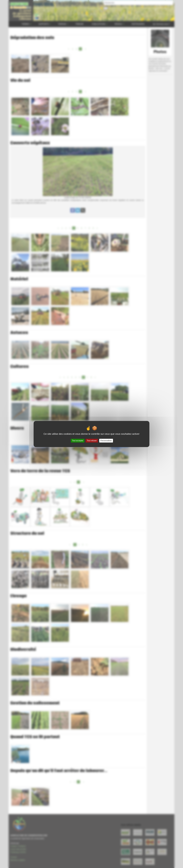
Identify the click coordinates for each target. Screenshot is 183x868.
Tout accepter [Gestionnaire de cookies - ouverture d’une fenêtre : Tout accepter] (78, 441)
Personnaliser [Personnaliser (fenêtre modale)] (106, 441)
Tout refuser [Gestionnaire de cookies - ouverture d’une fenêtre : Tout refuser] (92, 441)
